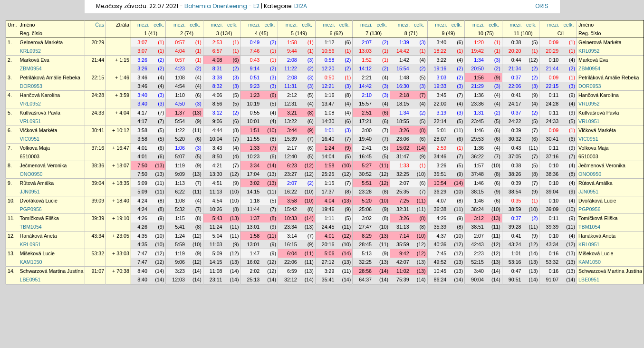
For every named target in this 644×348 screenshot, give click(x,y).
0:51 (255, 77)
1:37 (180, 113)
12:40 (291, 156)
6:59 (292, 271)
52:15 (477, 262)
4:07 (442, 201)
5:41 (180, 227)
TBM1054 (31, 227)
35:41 (328, 280)
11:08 (216, 271)
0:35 (516, 201)
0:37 (516, 77)
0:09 (553, 42)
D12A (301, 6)
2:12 (292, 95)
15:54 (403, 68)
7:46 (255, 51)
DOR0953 (31, 86)
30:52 (365, 174)
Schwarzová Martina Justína (52, 271)
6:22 (180, 192)
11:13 (216, 192)
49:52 (440, 262)
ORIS (542, 6)
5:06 (330, 253)
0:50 (330, 77)
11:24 (216, 227)
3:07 (142, 42)
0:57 (180, 42)
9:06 (217, 121)
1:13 (180, 183)
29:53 (477, 139)
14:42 (403, 51)
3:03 (442, 77)
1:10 (180, 95)
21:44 (98, 60)
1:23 (255, 95)
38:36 (98, 165)
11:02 (403, 271)
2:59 (442, 148)
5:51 (367, 183)
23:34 (291, 227)
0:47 (516, 271)
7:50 (142, 165)
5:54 (180, 121)
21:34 (515, 68)
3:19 (442, 113)
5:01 (442, 130)
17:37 (328, 192)
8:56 (217, 104)
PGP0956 (31, 209)
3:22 (442, 60)
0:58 (330, 60)
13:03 (365, 51)
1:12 (330, 42)
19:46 (328, 209)
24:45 (328, 227)
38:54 (515, 192)
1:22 (180, 130)
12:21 (328, 86)
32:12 (291, 280)
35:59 (403, 244)
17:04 (253, 174)
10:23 (253, 156)
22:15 (98, 77)
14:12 (365, 68)
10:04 (216, 139)
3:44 (292, 130)
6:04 (292, 253)
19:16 (440, 68)
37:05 (515, 156)
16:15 (291, 244)
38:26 (515, 174)
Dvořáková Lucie (39, 201)
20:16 (328, 244)
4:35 (142, 236)
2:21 (367, 77)
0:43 (255, 60)
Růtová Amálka (37, 183)
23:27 (291, 174)
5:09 (142, 183)
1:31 (479, 113)
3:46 (142, 77)
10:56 (328, 51)
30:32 (515, 139)
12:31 (291, 104)
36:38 (440, 209)
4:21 (217, 165)
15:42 (291, 209)
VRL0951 (30, 121)
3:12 (217, 113)
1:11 (330, 218)
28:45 (365, 244)
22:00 (440, 104)
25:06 (365, 209)
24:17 (515, 104)
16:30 (403, 86)
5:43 (217, 218)
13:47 (328, 104)
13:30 (216, 174)
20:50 (477, 68)
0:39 (516, 130)
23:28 (365, 192)
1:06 (180, 148)
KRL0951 (30, 244)
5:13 (367, 253)
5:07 (180, 156)
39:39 (98, 218)
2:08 (292, 60)
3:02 (255, 183)
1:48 (404, 77)
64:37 (365, 280)
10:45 (440, 271)
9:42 (404, 253)
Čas (100, 25)
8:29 (367, 236)
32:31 (403, 209)
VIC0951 (30, 139)
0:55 (255, 113)
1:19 (180, 165)
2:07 (367, 42)
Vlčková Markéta (39, 130)
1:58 (292, 42)
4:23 (180, 68)
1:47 (255, 253)
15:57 (365, 104)
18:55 (403, 121)
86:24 (440, 280)
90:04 (477, 280)
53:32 (98, 253)
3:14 (292, 236)
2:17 (292, 148)
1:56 (479, 77)
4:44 (217, 130)
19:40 (365, 139)
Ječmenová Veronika (43, 165)
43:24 (515, 244)
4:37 (442, 236)
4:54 (180, 86)
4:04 (180, 51)
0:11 (553, 95)
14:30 (328, 121)
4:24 (142, 201)
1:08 (180, 77)
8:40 (142, 271)
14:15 (253, 192)
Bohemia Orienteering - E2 (222, 6)
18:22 (440, 51)
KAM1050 (31, 262)
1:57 (479, 165)
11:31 (291, 86)
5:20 (180, 139)
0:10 (553, 60)
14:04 (328, 156)
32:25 (403, 174)
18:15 (403, 104)
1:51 (255, 130)
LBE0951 (30, 280)
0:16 (553, 253)
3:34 (255, 165)
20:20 (515, 51)
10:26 (216, 209)
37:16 (98, 148)
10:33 (291, 218)
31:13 (403, 227)
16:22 (291, 192)
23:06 (403, 139)
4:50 (180, 104)
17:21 (365, 121)
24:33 (98, 113)
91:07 (98, 271)
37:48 (477, 174)
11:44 (253, 209)
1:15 (330, 183)
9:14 (255, 68)
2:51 (367, 113)
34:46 (440, 156)
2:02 (255, 271)
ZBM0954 (31, 68)
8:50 (217, 156)
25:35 (403, 192)
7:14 (404, 236)
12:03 (178, 280)
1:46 (479, 130)
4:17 (142, 113)
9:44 (292, 51)
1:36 (479, 95)
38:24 (477, 209)
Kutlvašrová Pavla (40, 113)
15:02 (403, 148)
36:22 (477, 156)
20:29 (98, 42)
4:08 (217, 60)
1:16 (330, 95)
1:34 (479, 60)
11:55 (253, 139)
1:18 (255, 201)
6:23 (292, 165)
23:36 (477, 104)
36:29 (440, 192)
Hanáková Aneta (38, 236)
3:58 (142, 130)
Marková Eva (35, 60)
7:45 (442, 253)
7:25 (404, 201)
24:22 (515, 121)
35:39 (440, 227)
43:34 (98, 236)
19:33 (440, 86)
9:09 (180, 174)
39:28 (515, 227)
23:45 (477, 121)
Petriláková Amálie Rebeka (50, 77)
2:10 (367, 95)
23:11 (216, 280)
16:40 (328, 139)
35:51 (440, 174)
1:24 (330, 148)
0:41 (516, 95)
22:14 (440, 121)
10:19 (253, 104)
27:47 (365, 227)
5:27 (367, 165)
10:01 (253, 121)
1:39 (404, 42)
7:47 (142, 253)
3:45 (442, 95)
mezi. (143, 25)
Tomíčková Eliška (39, 218)
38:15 (477, 192)
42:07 (403, 262)
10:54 (440, 183)
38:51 (477, 227)
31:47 (403, 156)
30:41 (98, 130)
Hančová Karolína (40, 95)
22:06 (515, 86)
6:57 (217, 51)
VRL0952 (30, 104)
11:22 (291, 68)
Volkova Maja (35, 148)
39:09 (98, 201)
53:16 (515, 262)
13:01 (253, 227)
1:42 (404, 60)
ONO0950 (31, 174)
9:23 (255, 86)
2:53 (217, 42)
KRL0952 (30, 51)
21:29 (477, 86)
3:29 (330, 271)
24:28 (98, 95)
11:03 (216, 244)
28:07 (440, 139)
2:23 (479, 253)
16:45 (365, 156)
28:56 (365, 271)
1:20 (479, 42)
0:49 (255, 42)
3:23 (180, 271)
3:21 (292, 113)
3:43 (217, 148)
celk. (159, 25)
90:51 (515, 280)
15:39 (291, 139)
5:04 (217, 236)
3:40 (442, 42)
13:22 (291, 121)
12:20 (328, 68)
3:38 (217, 77)
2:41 (367, 148)
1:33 (255, 148)
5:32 (180, 209)
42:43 (477, 244)
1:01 (330, 130)
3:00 (367, 130)
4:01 (142, 148)
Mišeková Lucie (37, 253)
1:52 (367, 60)
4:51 (217, 183)
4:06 (217, 95)
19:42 (477, 51)
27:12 (328, 262)
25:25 (328, 174)
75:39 (403, 280)
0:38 (516, 42)
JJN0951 (30, 192)
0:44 (516, 60)
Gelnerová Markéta (42, 42)
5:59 (180, 244)
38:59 (515, 209)
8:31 (217, 68)
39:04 (98, 183)
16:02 (253, 262)
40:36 (440, 244)
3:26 (142, 60)
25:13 (253, 280)
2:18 (404, 95)
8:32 (217, 86)
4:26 (142, 218)
